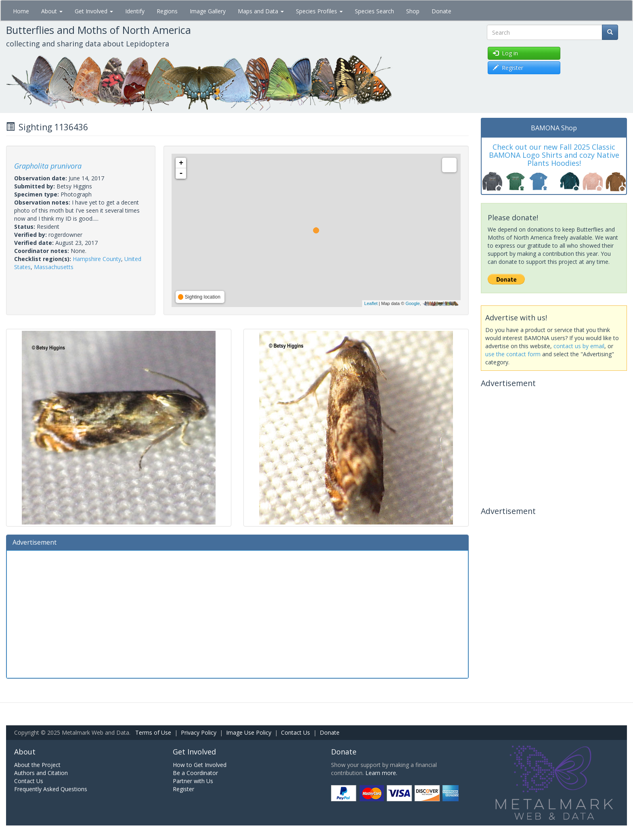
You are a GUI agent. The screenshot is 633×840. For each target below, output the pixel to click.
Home (21, 11)
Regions (167, 11)
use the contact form (513, 354)
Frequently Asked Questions (51, 789)
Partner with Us (193, 781)
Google (412, 303)
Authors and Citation (41, 773)
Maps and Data (261, 11)
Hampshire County (97, 259)
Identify (135, 11)
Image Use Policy (249, 732)
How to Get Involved (200, 765)
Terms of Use (153, 732)
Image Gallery (208, 11)
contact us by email (579, 346)
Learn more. (381, 773)
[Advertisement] (237, 613)
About (52, 11)
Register (183, 789)
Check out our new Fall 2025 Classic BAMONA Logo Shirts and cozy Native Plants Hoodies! (554, 155)
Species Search (374, 11)
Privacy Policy (199, 732)
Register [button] (508, 68)
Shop (413, 11)
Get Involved (94, 11)
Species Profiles (319, 11)
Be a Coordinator (195, 773)
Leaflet (371, 303)
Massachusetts (54, 267)
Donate (441, 11)
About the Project (37, 765)
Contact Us (296, 732)
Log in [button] (505, 53)
